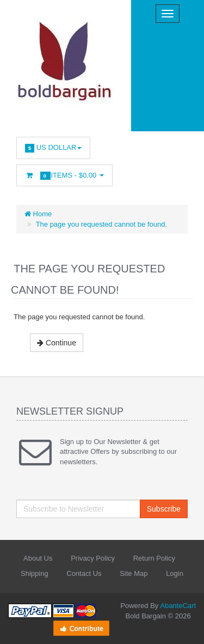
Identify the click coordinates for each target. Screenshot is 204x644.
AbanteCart (178, 606)
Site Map (134, 573)
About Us (38, 558)
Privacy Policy (93, 558)
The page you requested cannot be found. (101, 224)
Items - (64, 176)
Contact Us (84, 573)
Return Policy (154, 558)
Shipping (35, 573)
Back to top (186, 627)
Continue (57, 343)
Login (175, 573)
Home (38, 214)
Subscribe (164, 509)
